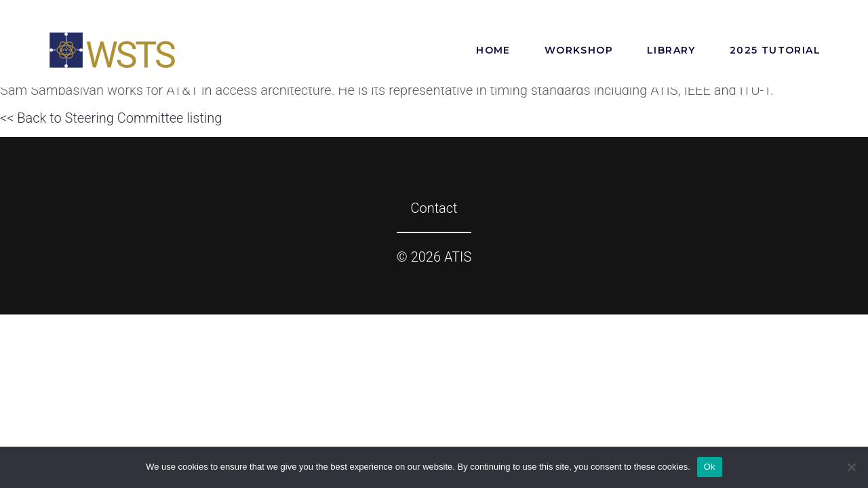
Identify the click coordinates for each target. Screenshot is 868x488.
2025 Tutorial (775, 50)
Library (671, 50)
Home (493, 50)
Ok (710, 467)
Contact (434, 208)
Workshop (579, 50)
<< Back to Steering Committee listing (111, 118)
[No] (851, 467)
